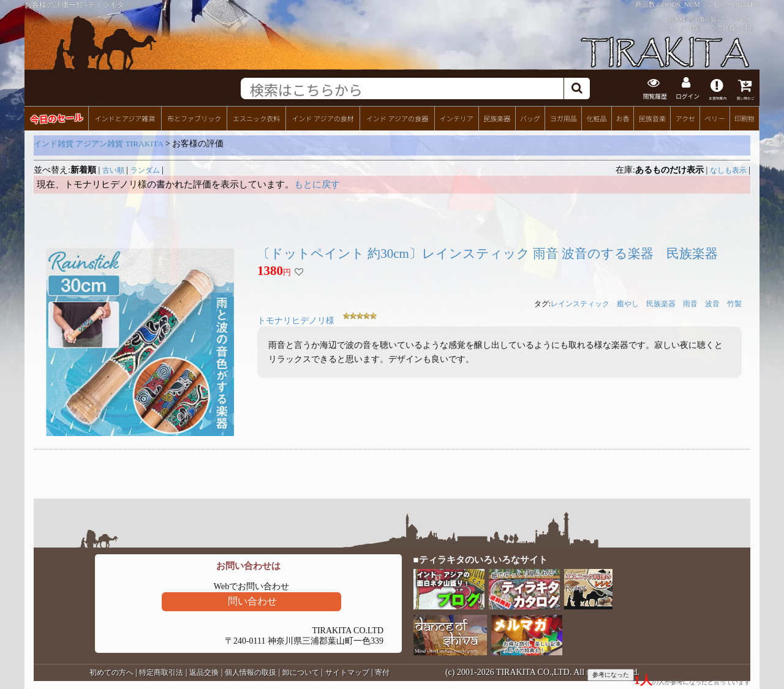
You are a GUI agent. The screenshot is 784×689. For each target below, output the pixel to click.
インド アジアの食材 (322, 117)
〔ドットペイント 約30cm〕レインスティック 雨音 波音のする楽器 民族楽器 (488, 252)
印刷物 (744, 117)
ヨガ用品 (563, 117)
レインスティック (580, 303)
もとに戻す (317, 183)
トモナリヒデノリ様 (296, 320)
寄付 (382, 671)
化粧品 (596, 117)
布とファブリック (194, 117)
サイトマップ (347, 671)
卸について (301, 671)
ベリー (714, 117)
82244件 (748, 4)
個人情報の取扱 (251, 671)
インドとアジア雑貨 (125, 117)
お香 (622, 117)
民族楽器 (497, 117)
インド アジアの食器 (397, 117)
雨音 (690, 303)
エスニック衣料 (256, 117)
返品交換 (204, 671)
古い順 (113, 169)
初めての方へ (111, 671)
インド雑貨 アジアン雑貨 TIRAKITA (99, 142)
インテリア (457, 117)
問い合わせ (252, 600)
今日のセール (56, 117)
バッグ (530, 117)
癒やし (628, 303)
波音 (712, 303)
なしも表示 (728, 169)
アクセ (686, 117)
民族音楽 (652, 117)
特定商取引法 (161, 671)
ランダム (145, 169)
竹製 (734, 303)
